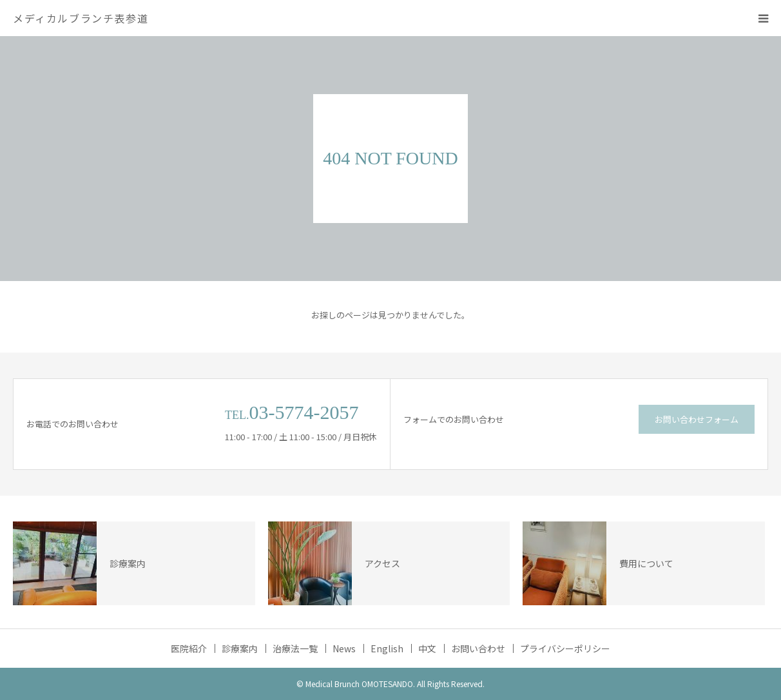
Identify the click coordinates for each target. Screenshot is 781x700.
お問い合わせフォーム (697, 419)
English (387, 648)
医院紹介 (189, 648)
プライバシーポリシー (565, 648)
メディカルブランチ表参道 (81, 18)
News (344, 648)
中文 (427, 648)
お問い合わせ (478, 648)
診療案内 (240, 648)
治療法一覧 (295, 648)
